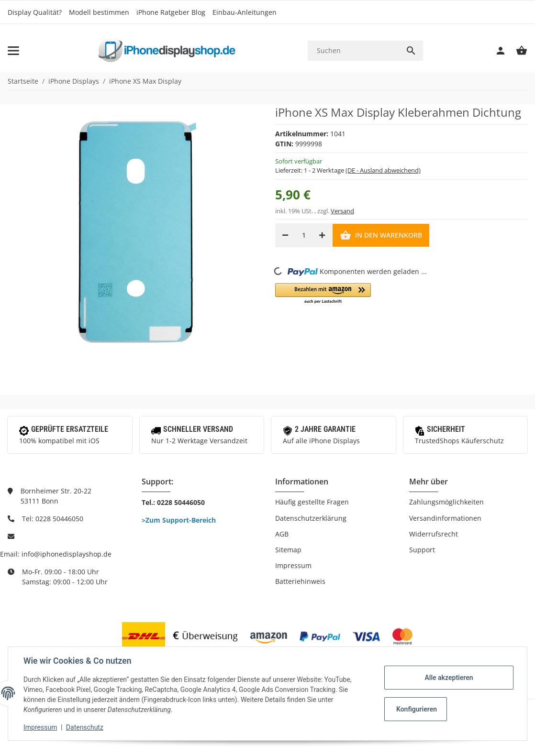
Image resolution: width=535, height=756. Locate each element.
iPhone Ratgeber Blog (171, 12)
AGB (282, 534)
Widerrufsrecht (434, 534)
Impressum (293, 565)
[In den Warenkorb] (381, 235)
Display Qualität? (35, 12)
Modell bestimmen (99, 12)
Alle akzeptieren (449, 678)
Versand (342, 211)
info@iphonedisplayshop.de (67, 554)
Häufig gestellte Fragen (312, 502)
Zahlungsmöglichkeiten (446, 502)
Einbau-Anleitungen (245, 12)
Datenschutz (85, 727)
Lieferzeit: (348, 170)
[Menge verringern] (285, 235)
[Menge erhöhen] (322, 235)
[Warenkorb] (517, 51)
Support (422, 550)
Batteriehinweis (300, 581)
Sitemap (288, 550)
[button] (323, 294)
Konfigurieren (417, 709)
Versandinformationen (445, 518)
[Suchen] (353, 50)
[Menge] (304, 235)
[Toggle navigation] (13, 51)
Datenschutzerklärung (311, 518)
